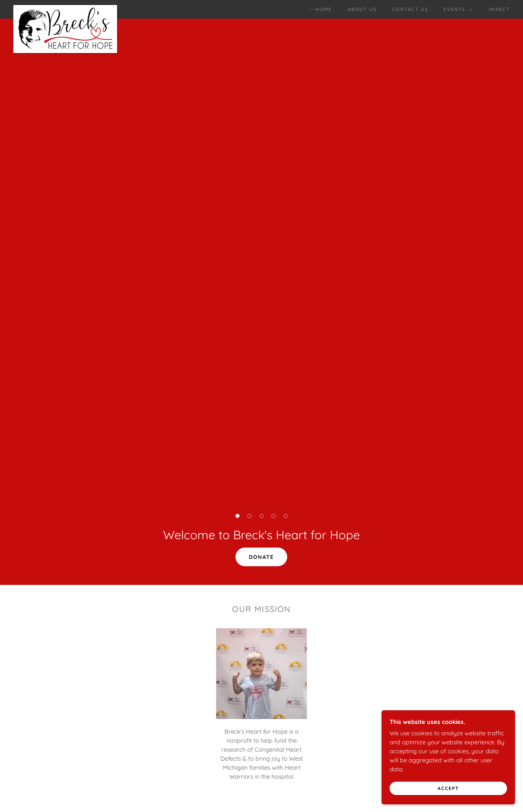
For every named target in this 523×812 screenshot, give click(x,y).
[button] (456, 9)
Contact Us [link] (410, 9)
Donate (261, 557)
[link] (65, 8)
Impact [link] (499, 9)
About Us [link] (362, 9)
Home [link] (324, 9)
